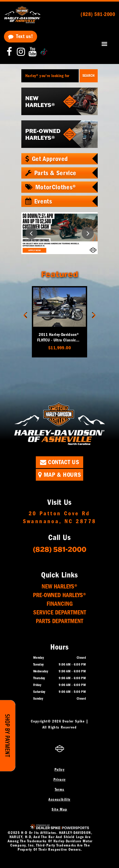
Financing (60, 604)
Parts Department (60, 621)
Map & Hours (60, 475)
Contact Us (60, 462)
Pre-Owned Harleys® (60, 595)
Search (89, 76)
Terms (60, 789)
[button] (31, 233)
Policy (60, 770)
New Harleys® (60, 586)
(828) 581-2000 (60, 549)
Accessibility (59, 799)
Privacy (60, 779)
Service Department (60, 612)
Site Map (59, 809)
